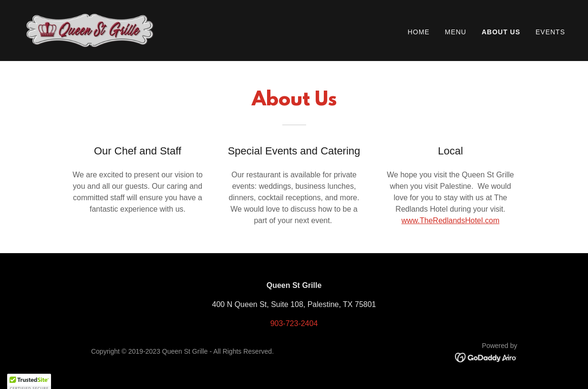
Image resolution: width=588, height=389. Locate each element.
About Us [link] (501, 32)
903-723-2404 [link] (294, 323)
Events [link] (550, 32)
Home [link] (419, 32)
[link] (90, 30)
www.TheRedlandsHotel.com (450, 220)
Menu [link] (456, 32)
